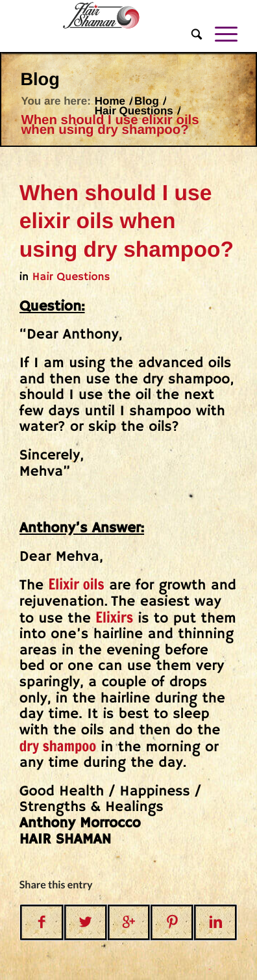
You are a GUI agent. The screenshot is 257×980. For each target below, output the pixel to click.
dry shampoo (58, 746)
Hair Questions (134, 111)
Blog (40, 79)
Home (110, 101)
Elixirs (114, 618)
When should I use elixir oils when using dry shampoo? (127, 222)
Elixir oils (76, 585)
